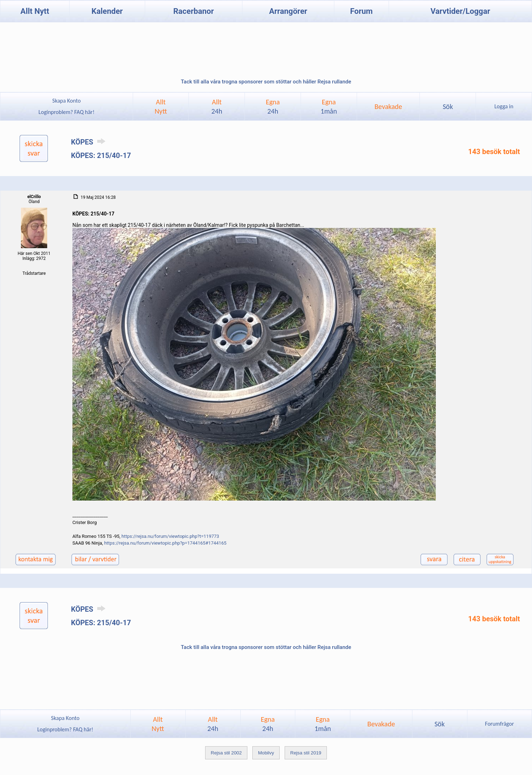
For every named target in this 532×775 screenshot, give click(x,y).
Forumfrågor (500, 724)
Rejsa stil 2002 (226, 753)
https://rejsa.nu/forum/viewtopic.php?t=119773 (170, 536)
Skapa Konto (66, 101)
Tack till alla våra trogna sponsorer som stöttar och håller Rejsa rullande (266, 82)
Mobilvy (266, 753)
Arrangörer (288, 11)
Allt (217, 107)
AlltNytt (161, 107)
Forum (361, 11)
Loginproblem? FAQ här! (67, 112)
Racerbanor (193, 11)
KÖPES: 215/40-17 (101, 155)
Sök (448, 107)
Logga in (504, 106)
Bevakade (388, 107)
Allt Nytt (35, 11)
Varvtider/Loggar (460, 11)
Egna (273, 107)
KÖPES (89, 142)
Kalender (107, 11)
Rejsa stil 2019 (306, 753)
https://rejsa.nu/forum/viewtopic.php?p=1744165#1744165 (165, 543)
